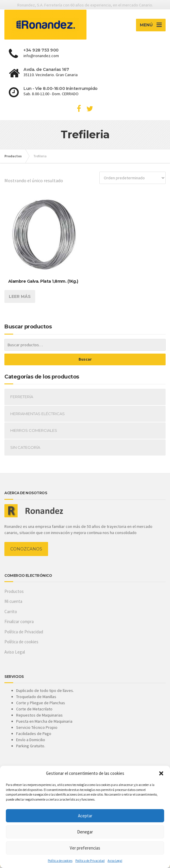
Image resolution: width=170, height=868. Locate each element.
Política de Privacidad (90, 861)
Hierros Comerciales (34, 432)
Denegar (85, 832)
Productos (14, 593)
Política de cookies (60, 861)
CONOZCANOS (26, 551)
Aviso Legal (115, 861)
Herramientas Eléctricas (38, 416)
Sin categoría (25, 449)
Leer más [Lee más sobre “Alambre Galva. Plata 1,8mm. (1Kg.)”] (20, 299)
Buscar (85, 361)
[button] (161, 773)
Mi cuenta (13, 603)
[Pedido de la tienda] (132, 180)
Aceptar (85, 816)
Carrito (11, 614)
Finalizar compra (19, 624)
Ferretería (22, 399)
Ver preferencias (85, 848)
